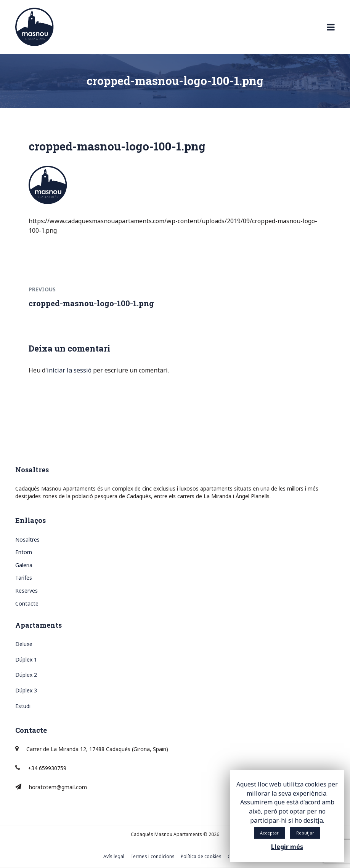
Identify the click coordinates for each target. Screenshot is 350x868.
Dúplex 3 (26, 690)
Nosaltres (27, 540)
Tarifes (24, 578)
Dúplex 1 (26, 659)
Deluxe (24, 644)
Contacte (27, 603)
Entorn (24, 552)
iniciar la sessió (69, 370)
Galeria (24, 565)
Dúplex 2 (26, 675)
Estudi (23, 706)
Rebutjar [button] (305, 833)
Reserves (26, 591)
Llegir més (287, 847)
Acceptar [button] (269, 833)
